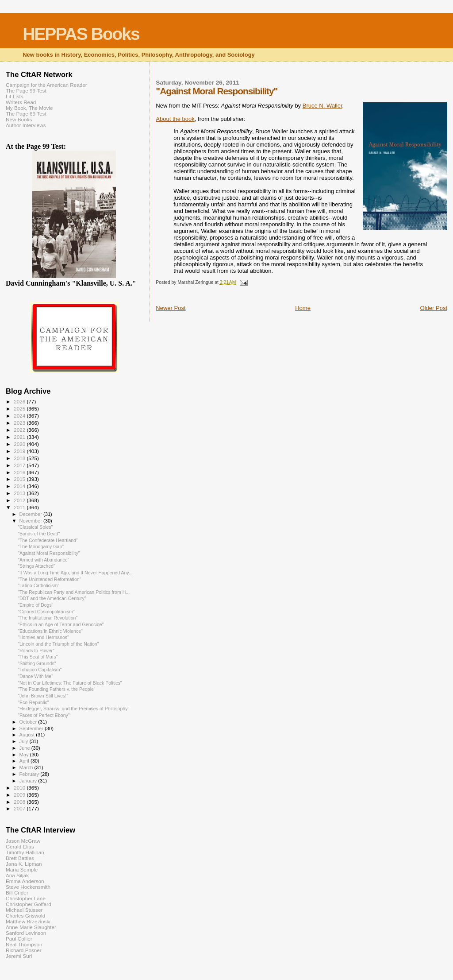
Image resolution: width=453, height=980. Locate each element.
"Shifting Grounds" (37, 663)
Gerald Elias (20, 846)
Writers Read (21, 102)
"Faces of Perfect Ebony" (44, 715)
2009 (20, 795)
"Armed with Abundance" (43, 560)
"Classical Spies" (35, 527)
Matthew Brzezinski (28, 921)
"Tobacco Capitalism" (40, 670)
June (25, 748)
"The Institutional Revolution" (48, 618)
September (32, 728)
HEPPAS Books (81, 34)
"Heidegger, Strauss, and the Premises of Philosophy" (73, 709)
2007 (20, 808)
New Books (19, 119)
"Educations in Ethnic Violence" (50, 631)
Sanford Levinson (26, 933)
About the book (175, 119)
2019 (20, 451)
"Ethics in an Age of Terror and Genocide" (61, 624)
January (29, 781)
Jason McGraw (23, 841)
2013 (20, 493)
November (31, 521)
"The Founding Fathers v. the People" (57, 689)
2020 (20, 444)
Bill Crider (17, 893)
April (25, 761)
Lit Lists (15, 96)
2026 (20, 401)
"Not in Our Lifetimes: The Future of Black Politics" (70, 683)
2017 (20, 465)
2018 (20, 458)
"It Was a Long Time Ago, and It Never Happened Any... (75, 573)
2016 (20, 472)
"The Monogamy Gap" (41, 546)
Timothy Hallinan (25, 852)
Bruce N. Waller (322, 106)
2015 (20, 479)
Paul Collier (19, 939)
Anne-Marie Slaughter (31, 927)
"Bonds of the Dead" (39, 534)
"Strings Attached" (36, 566)
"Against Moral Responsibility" (49, 553)
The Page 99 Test (26, 91)
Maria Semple (22, 870)
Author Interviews (26, 125)
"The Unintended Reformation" (49, 579)
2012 (20, 500)
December (31, 514)
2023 (20, 423)
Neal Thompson (24, 944)
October (29, 722)
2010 (20, 788)
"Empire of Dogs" (35, 605)
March (27, 767)
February (30, 774)
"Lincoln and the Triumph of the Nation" (58, 644)
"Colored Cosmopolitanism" (46, 612)
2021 (20, 437)
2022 (20, 430)
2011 (20, 507)
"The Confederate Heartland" (48, 540)
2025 (20, 409)
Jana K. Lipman (24, 864)
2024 (20, 416)
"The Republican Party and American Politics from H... (74, 592)
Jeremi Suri (19, 956)
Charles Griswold (25, 916)
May (25, 755)
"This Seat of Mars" (38, 657)
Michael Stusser (24, 910)
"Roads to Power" (36, 651)
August (28, 735)
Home (303, 308)
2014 (20, 486)
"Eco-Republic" (33, 702)
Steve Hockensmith (28, 887)
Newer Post (171, 308)
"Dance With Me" (35, 676)
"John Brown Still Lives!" (43, 696)
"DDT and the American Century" (52, 598)
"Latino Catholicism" (38, 585)
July (25, 741)
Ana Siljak (17, 875)
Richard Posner (24, 950)
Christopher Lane (26, 898)
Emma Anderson (25, 881)
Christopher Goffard (29, 904)
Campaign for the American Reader (46, 85)
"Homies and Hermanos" (43, 637)
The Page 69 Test (26, 114)
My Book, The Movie (29, 108)
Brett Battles (20, 858)
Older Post (434, 308)
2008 (20, 802)
